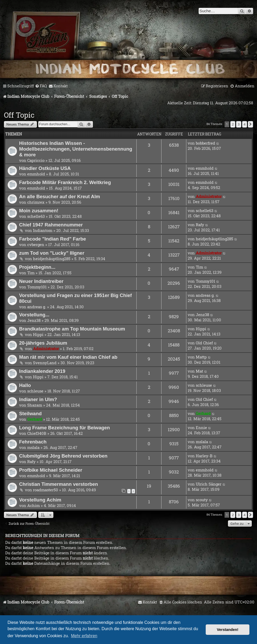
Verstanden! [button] (228, 630)
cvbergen (36, 244)
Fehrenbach (33, 442)
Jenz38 (34, 320)
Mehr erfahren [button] (84, 636)
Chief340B (37, 433)
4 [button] (245, 124)
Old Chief (204, 343)
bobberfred (205, 143)
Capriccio (36, 160)
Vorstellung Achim (40, 500)
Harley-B (204, 456)
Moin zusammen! (39, 211)
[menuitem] (41, 86)
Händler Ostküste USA (45, 168)
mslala (33, 447)
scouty (202, 500)
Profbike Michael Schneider (51, 470)
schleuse (35, 391)
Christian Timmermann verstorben (58, 484)
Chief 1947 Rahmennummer (51, 225)
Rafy (200, 225)
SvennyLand (45, 363)
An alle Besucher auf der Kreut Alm (60, 196)
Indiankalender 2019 (42, 371)
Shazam (35, 405)
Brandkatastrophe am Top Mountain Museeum (72, 329)
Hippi (38, 334)
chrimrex (36, 202)
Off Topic (19, 115)
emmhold (36, 174)
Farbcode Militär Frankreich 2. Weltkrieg (65, 182)
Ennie (201, 428)
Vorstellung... (34, 315)
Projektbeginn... (37, 267)
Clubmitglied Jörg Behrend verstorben (63, 456)
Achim (33, 505)
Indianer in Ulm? (38, 399)
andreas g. (37, 307)
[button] (250, 124)
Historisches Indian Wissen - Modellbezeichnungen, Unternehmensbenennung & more (76, 149)
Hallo (25, 385)
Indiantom (43, 230)
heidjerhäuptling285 (214, 239)
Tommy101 (37, 287)
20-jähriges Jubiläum (43, 343)
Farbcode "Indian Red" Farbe (53, 239)
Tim (31, 273)
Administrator (209, 196)
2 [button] (233, 124)
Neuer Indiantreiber (41, 281)
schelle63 (36, 216)
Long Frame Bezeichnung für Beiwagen (65, 428)
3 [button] (239, 124)
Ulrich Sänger (209, 484)
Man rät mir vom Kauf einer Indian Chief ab (68, 357)
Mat (199, 371)
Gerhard (35, 419)
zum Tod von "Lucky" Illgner (52, 253)
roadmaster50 (46, 490)
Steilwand (30, 414)
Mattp (201, 357)
